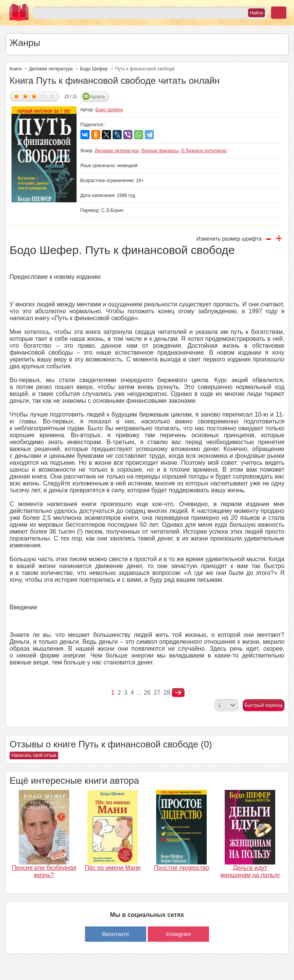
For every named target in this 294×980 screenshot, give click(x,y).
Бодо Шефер (94, 69)
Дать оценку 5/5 (52, 96)
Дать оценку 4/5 (43, 96)
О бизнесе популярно (204, 151)
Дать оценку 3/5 (34, 96)
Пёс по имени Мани (113, 868)
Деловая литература (51, 69)
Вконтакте (116, 934)
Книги (16, 69)
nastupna (178, 693)
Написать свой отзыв (34, 755)
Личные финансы (160, 151)
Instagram (179, 934)
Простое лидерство (181, 868)
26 (147, 693)
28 (167, 693)
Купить (98, 97)
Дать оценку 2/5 (25, 96)
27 (157, 693)
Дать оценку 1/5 (17, 96)
